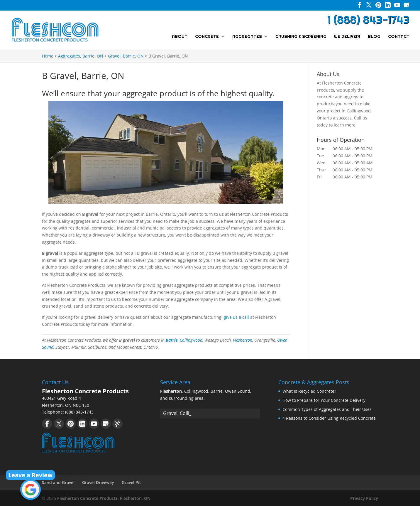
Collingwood (191, 340)
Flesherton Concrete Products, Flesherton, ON (104, 498)
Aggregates (247, 37)
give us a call (236, 317)
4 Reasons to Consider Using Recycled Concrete (329, 418)
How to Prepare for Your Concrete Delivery (324, 400)
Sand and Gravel (58, 482)
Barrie (172, 340)
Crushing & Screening (301, 37)
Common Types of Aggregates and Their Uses (327, 409)
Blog (374, 37)
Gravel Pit (131, 482)
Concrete (207, 37)
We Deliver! (347, 37)
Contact (399, 37)
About (180, 37)
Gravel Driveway (98, 482)
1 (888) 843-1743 (368, 20)
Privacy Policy (364, 498)
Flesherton (243, 340)
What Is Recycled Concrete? (309, 391)
